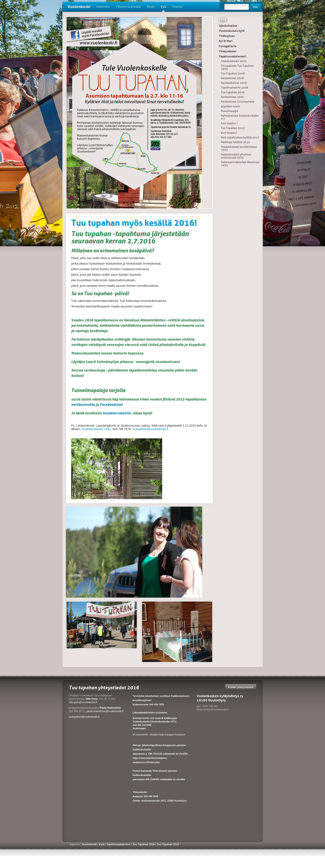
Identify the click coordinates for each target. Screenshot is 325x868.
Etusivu (178, 7)
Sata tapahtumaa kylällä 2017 (240, 137)
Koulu (151, 7)
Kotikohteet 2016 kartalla (238, 102)
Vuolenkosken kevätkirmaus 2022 (239, 148)
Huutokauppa (230, 111)
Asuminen (103, 7)
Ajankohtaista (228, 26)
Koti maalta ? (229, 123)
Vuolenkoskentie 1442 (96, 429)
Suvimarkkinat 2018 (234, 83)
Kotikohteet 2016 (232, 97)
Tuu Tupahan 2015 (233, 128)
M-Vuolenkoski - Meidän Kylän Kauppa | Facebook (159, 735)
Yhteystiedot (228, 51)
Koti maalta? (229, 133)
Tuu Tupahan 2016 (233, 92)
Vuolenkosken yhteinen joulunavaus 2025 (236, 156)
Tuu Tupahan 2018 (233, 73)
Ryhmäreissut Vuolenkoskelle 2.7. (240, 117)
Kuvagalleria (228, 46)
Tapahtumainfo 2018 (235, 88)
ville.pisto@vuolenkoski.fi (83, 702)
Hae (256, 7)
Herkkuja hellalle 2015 (235, 142)
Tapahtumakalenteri (233, 56)
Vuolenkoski (79, 7)
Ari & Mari (226, 41)
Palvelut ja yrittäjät (128, 7)
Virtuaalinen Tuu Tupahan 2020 (237, 67)
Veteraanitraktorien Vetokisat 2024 (240, 164)
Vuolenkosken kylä (232, 31)
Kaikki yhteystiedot (241, 687)
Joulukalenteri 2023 (234, 61)
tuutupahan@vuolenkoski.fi (150, 429)
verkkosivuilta (83, 404)
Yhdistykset (227, 36)
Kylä (164, 8)
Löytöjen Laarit (231, 106)
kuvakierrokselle (117, 413)
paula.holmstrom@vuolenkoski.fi (105, 711)
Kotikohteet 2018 (232, 78)
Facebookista (111, 404)
